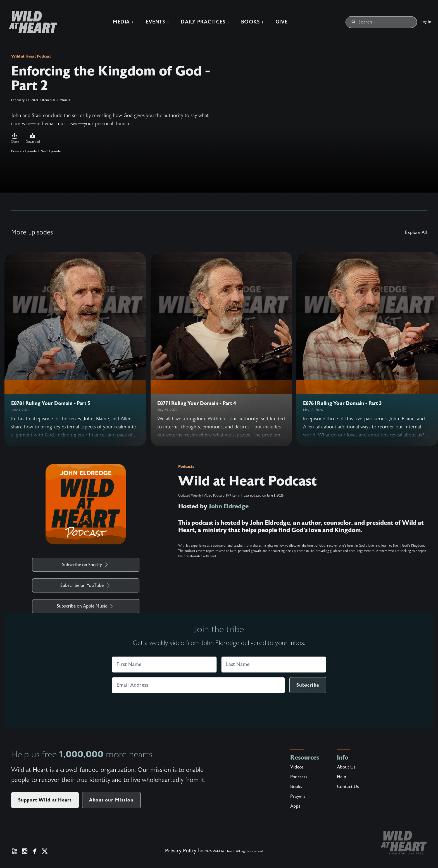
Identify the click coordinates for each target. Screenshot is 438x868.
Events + (158, 22)
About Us (346, 767)
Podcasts (186, 466)
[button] (15, 138)
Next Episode (51, 151)
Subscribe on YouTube (86, 585)
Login (426, 22)
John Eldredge (229, 506)
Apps (295, 806)
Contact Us (348, 787)
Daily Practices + (205, 22)
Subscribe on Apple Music (86, 606)
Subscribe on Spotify (86, 565)
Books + (253, 22)
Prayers (298, 796)
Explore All (416, 233)
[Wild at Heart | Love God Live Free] (31, 22)
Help (341, 777)
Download (33, 138)
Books (296, 787)
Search (362, 22)
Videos (297, 767)
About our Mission (111, 800)
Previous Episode (24, 151)
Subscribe (308, 685)
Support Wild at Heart (45, 800)
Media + (124, 22)
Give (282, 22)
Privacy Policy (181, 851)
